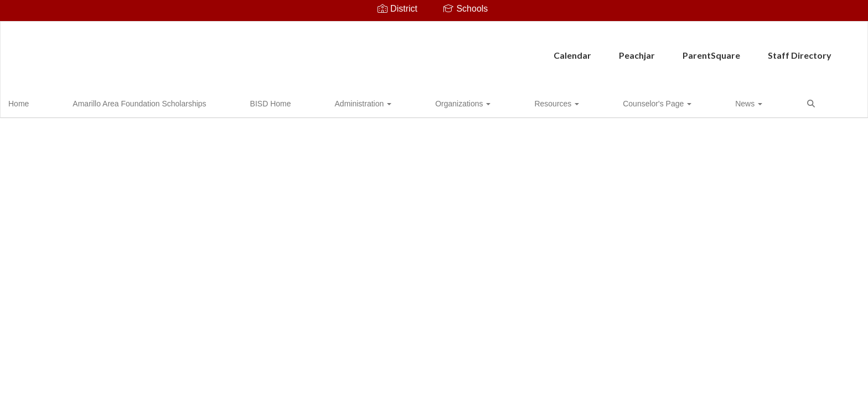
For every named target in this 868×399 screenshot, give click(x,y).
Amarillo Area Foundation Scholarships (129, 102)
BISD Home (234, 102)
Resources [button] (438, 102)
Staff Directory (566, 50)
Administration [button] (299, 102)
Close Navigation (662, 106)
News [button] (576, 102)
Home (36, 102)
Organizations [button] (371, 102)
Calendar (339, 50)
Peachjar (403, 50)
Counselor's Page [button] (512, 102)
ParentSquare (478, 50)
